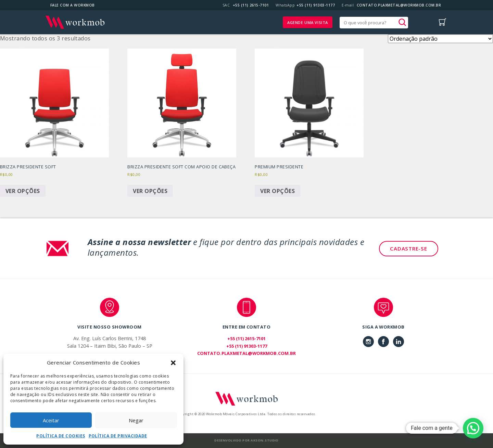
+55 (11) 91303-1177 (316, 5)
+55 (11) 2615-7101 (251, 5)
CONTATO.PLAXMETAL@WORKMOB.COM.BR (399, 5)
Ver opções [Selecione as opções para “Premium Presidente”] (277, 191)
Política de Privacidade (118, 436)
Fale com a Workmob (73, 5)
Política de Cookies (61, 436)
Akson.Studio (265, 440)
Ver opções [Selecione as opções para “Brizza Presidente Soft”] (23, 191)
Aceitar (51, 420)
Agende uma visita (308, 22)
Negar (136, 420)
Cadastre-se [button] (408, 248)
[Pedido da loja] (440, 39)
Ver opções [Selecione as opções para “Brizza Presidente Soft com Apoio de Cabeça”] (150, 191)
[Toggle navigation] (424, 22)
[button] (173, 362)
